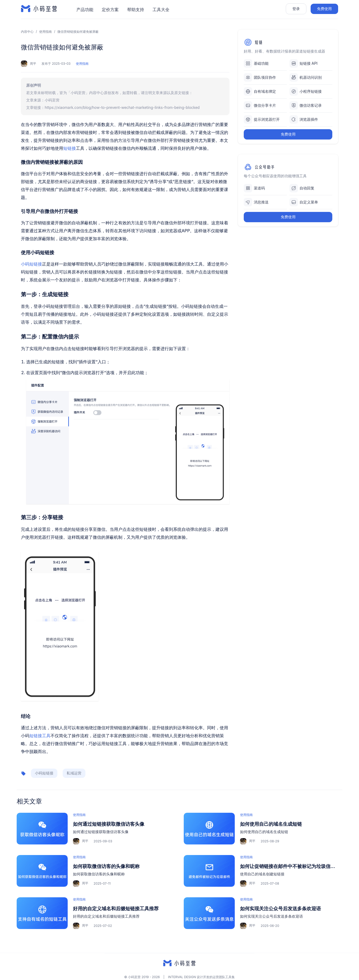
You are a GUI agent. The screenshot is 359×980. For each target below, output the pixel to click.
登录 (296, 9)
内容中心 (27, 32)
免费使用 (324, 9)
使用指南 (45, 32)
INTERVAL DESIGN (182, 977)
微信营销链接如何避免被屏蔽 (78, 32)
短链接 (70, 148)
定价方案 (110, 10)
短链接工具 (40, 736)
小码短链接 (31, 264)
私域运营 (74, 773)
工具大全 (161, 10)
